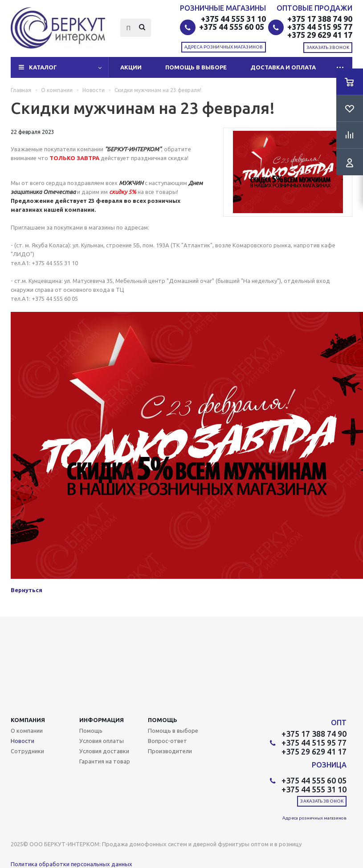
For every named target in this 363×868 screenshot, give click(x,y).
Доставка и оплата (283, 67)
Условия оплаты (102, 741)
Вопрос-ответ (167, 741)
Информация (102, 720)
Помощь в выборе (196, 67)
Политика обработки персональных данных (71, 864)
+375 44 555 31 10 (233, 19)
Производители (170, 751)
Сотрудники (27, 751)
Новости (22, 741)
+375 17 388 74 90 (320, 19)
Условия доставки (104, 751)
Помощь (163, 720)
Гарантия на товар (105, 761)
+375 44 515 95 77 (320, 27)
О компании (27, 731)
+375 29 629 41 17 (320, 35)
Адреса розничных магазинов (224, 47)
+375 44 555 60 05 (232, 27)
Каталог (43, 67)
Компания (28, 720)
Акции (131, 67)
